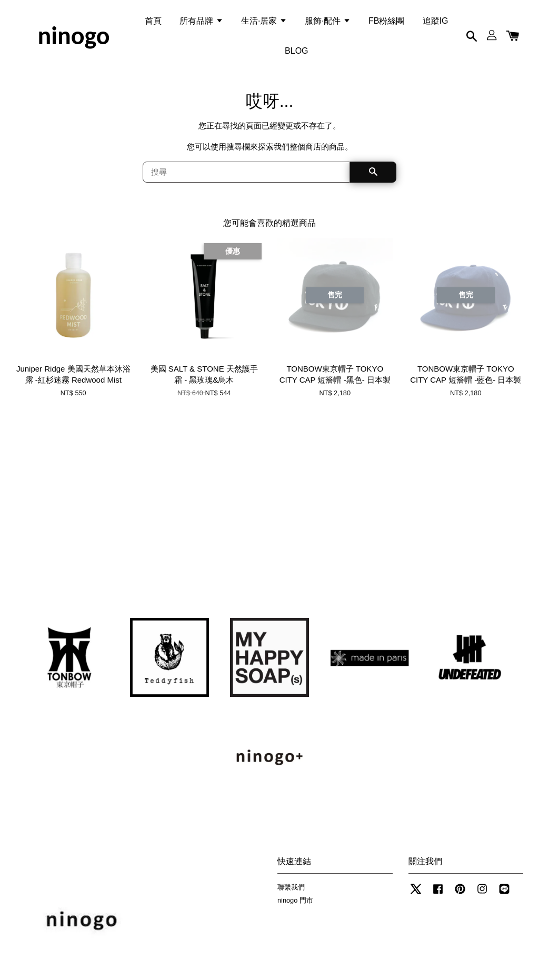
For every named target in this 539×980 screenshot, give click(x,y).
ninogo (73, 38)
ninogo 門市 (295, 907)
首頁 (153, 23)
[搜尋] (246, 178)
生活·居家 (264, 23)
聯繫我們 (291, 893)
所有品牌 (201, 23)
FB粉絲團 (386, 23)
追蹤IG (436, 23)
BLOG (296, 53)
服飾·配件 (328, 23)
